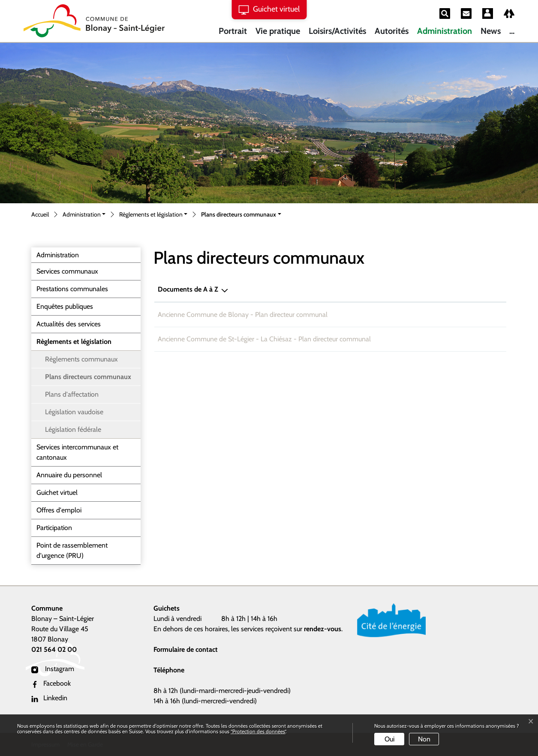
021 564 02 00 (54, 649)
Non (424, 739)
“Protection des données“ (258, 731)
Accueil (40, 214)
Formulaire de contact (186, 649)
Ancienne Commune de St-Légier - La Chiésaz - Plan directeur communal (264, 339)
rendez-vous (323, 629)
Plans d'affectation (72, 394)
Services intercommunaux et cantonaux (77, 452)
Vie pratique (278, 31)
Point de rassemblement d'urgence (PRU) (72, 550)
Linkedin (49, 698)
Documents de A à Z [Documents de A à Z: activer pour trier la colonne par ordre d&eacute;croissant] (188, 289)
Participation (54, 528)
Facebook (51, 683)
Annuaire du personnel (69, 475)
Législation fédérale (73, 429)
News (491, 31)
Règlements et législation (74, 342)
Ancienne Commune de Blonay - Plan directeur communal (243, 315)
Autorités (392, 31)
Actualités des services (69, 324)
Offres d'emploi (59, 510)
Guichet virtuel (57, 492)
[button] (84, 215)
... (512, 31)
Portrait (233, 31)
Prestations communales (72, 289)
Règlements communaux (81, 359)
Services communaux (67, 271)
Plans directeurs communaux (88, 379)
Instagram (53, 669)
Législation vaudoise (74, 412)
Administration (445, 31)
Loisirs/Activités (337, 31)
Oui (389, 739)
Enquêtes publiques (65, 306)
